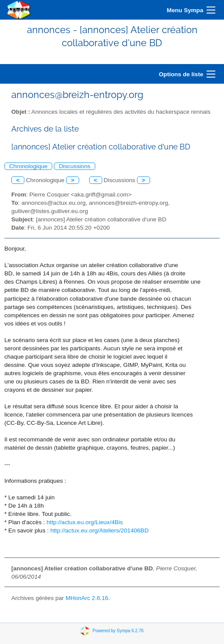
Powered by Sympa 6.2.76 (118, 631)
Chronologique (28, 166)
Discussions (75, 166)
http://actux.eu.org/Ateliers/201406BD (100, 530)
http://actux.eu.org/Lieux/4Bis (85, 522)
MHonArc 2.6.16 (87, 598)
